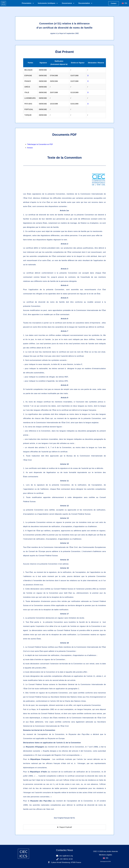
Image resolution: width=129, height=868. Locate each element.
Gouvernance (68, 3)
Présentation (28, 3)
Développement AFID (106, 861)
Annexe (30, 148)
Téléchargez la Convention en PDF (40, 144)
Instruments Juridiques (48, 3)
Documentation (85, 3)
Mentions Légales (106, 855)
